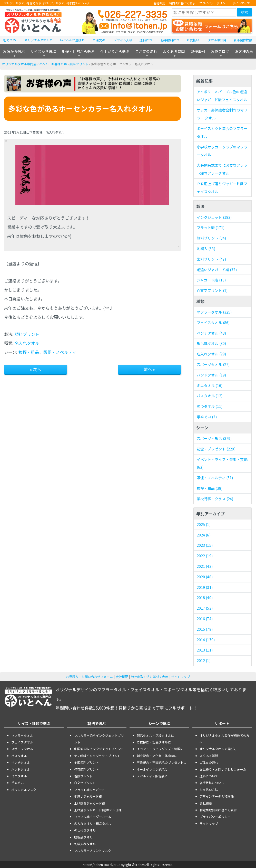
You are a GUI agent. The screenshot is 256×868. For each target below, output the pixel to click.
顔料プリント (79, 64)
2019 (205, 587)
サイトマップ (241, 3)
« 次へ (36, 369)
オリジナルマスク (24, 790)
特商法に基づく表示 (182, 3)
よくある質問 (174, 51)
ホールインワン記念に (152, 769)
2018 (205, 598)
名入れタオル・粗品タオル (93, 823)
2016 (205, 619)
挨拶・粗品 (29, 352)
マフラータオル (214, 312)
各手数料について (212, 783)
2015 (205, 629)
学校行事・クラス (215, 499)
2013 (205, 650)
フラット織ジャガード (90, 790)
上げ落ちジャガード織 (90, 803)
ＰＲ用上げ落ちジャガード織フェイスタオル (222, 188)
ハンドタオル (211, 375)
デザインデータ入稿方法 (217, 796)
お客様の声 (244, 51)
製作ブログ (220, 51)
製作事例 (198, 51)
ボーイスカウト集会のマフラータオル (222, 132)
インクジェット (214, 217)
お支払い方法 (209, 790)
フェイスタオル (213, 323)
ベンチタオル (211, 333)
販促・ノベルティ (60, 352)
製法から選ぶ (14, 51)
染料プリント (211, 259)
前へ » (149, 369)
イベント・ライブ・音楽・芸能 (222, 463)
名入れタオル (27, 343)
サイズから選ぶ (43, 51)
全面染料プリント (87, 762)
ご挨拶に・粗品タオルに (154, 742)
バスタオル (210, 396)
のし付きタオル (85, 830)
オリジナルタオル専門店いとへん (25, 64)
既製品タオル (83, 837)
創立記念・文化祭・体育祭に (157, 756)
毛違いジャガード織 (217, 270)
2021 (205, 566)
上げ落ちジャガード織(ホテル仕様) (99, 810)
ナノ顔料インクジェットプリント (97, 756)
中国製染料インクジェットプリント (99, 749)
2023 (205, 545)
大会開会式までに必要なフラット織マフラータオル (222, 169)
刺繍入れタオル (85, 844)
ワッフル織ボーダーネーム (93, 817)
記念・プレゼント (216, 449)
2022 (205, 556)
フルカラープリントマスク (93, 850)
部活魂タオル (211, 343)
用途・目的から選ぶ (78, 51)
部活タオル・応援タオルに (155, 735)
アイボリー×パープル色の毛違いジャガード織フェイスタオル (222, 96)
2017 (205, 608)
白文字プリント (212, 290)
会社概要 (159, 3)
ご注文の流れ (146, 51)
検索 (244, 12)
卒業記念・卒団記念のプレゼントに (162, 762)
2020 (205, 577)
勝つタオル (210, 406)
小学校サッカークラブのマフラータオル (222, 151)
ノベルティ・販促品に (152, 776)
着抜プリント (83, 776)
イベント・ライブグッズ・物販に (160, 749)
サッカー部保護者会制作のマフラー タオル (222, 114)
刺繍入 (206, 249)
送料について (209, 776)
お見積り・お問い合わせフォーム (89, 677)
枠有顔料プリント (87, 769)
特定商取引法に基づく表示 (150, 677)
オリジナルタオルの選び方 (218, 749)
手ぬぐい (207, 417)
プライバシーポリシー (214, 3)
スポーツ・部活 (214, 438)
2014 (206, 640)
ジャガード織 (211, 280)
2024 (204, 535)
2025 (204, 524)
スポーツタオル (213, 364)
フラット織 (211, 228)
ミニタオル (210, 385)
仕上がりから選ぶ (115, 51)
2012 (204, 661)
